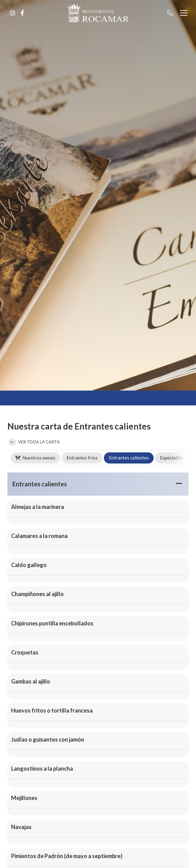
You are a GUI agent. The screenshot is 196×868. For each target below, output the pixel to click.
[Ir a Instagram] (12, 13)
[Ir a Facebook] (22, 13)
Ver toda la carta (34, 442)
